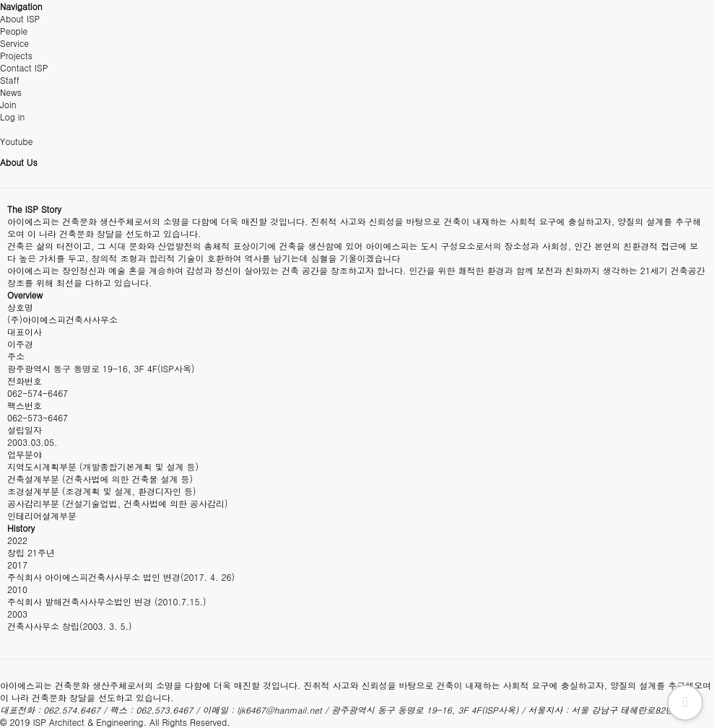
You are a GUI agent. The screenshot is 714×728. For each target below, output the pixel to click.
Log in (12, 117)
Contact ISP (24, 67)
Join (8, 104)
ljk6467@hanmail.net (279, 710)
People (14, 31)
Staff (10, 80)
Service (14, 43)
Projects (16, 55)
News (11, 92)
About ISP (20, 18)
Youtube (16, 141)
